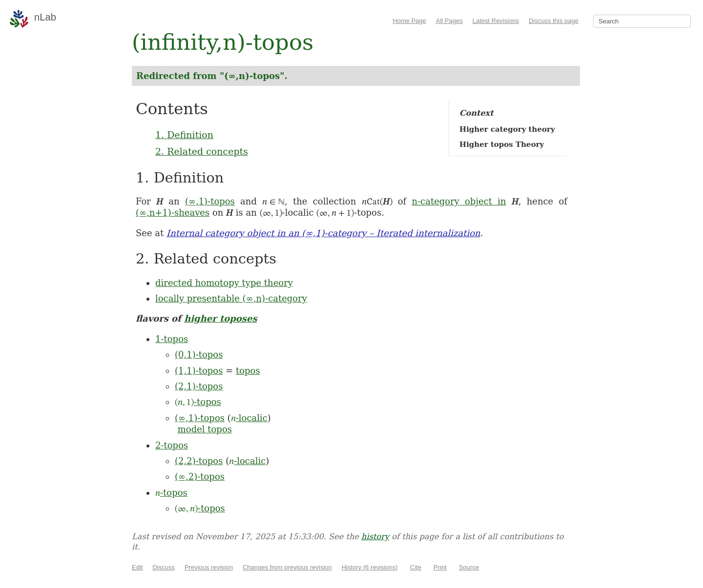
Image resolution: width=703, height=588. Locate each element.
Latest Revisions (496, 21)
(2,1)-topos (199, 386)
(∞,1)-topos (210, 201)
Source (469, 567)
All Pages (449, 21)
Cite (416, 567)
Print (440, 567)
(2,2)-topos (199, 461)
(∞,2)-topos (200, 476)
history (375, 537)
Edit (137, 567)
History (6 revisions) (370, 567)
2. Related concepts (202, 151)
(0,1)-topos (199, 355)
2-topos (172, 445)
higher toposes (220, 318)
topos (248, 371)
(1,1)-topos (199, 371)
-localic (249, 418)
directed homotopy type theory (224, 283)
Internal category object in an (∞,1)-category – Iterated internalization (323, 233)
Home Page (409, 21)
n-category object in (459, 201)
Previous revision (209, 567)
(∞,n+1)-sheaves (173, 213)
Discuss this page (554, 21)
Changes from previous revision (287, 567)
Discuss (164, 567)
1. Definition (184, 135)
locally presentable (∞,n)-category (231, 298)
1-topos (172, 339)
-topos (198, 402)
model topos (205, 429)
